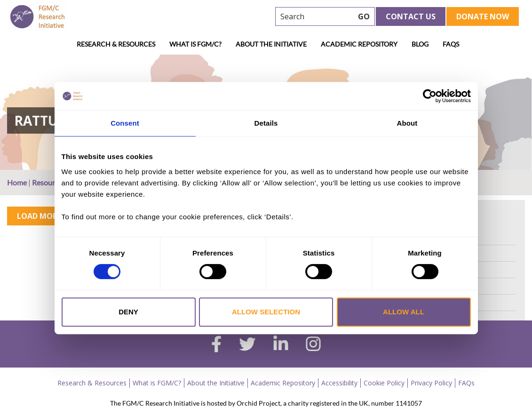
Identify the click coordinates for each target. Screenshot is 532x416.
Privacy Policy (431, 383)
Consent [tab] (125, 123)
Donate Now (483, 16)
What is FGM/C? (195, 44)
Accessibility (339, 383)
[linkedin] (281, 345)
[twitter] (247, 345)
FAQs (451, 44)
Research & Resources (116, 44)
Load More (39, 216)
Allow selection (266, 312)
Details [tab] (266, 123)
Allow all (404, 312)
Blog (420, 44)
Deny (128, 312)
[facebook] (216, 345)
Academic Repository (359, 44)
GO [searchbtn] (364, 16)
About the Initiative (271, 44)
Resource (47, 182)
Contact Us (411, 16)
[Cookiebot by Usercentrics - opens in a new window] (430, 96)
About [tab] (407, 123)
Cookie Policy (384, 383)
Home (17, 182)
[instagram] (313, 345)
